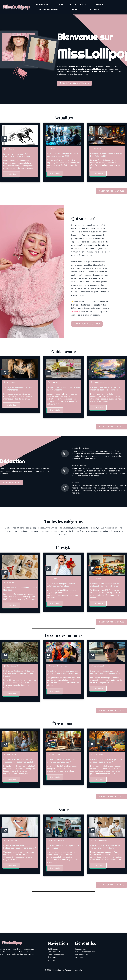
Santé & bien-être (77, 4)
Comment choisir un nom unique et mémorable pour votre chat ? (60, 767)
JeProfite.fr (76, 314)
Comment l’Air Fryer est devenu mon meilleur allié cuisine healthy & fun (104, 590)
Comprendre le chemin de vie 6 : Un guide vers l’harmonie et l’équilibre (107, 392)
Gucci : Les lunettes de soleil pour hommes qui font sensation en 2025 (104, 679)
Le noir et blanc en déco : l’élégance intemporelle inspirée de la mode (17, 156)
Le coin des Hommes (49, 9)
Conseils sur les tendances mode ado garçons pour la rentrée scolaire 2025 (62, 679)
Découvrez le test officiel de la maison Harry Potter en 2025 (105, 156)
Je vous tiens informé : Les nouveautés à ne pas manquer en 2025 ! (63, 156)
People (74, 9)
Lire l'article (11, 175)
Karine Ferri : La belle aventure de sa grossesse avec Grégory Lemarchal (18, 767)
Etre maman (97, 4)
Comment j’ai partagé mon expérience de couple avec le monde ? (106, 767)
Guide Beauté (42, 4)
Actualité (95, 9)
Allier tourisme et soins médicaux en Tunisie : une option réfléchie (104, 854)
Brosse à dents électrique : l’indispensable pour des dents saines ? (20, 854)
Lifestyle (59, 4)
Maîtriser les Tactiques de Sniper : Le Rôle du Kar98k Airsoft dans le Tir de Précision (20, 679)
